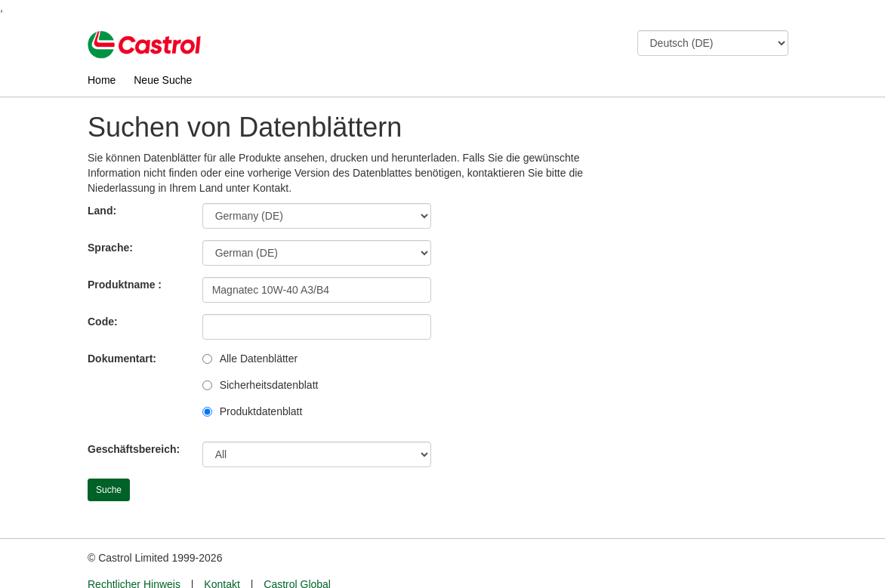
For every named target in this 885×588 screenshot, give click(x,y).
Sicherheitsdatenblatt (269, 385)
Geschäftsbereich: (134, 449)
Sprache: (110, 248)
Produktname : (125, 285)
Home (102, 80)
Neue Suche (163, 80)
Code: (103, 322)
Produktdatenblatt (261, 411)
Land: (102, 211)
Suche (109, 490)
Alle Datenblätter (259, 359)
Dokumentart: (122, 359)
